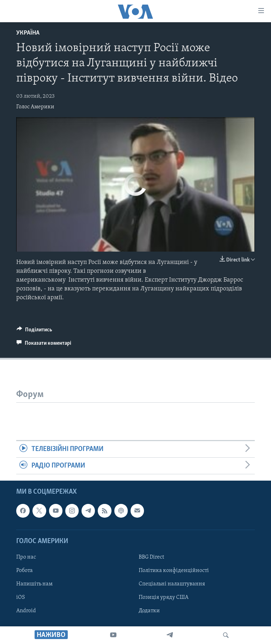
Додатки (149, 611)
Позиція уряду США (164, 598)
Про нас (26, 557)
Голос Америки (35, 107)
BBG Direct (151, 557)
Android (26, 611)
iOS (21, 598)
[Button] (34, 331)
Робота (25, 571)
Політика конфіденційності (174, 571)
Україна (28, 33)
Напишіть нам (34, 584)
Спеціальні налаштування (172, 584)
